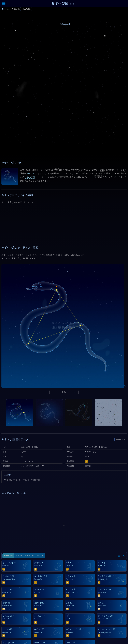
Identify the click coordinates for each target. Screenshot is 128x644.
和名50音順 (8, 556)
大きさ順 (40, 556)
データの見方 (120, 439)
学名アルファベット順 (25, 556)
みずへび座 (64, 3)
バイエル (31, 173)
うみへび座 (30, 177)
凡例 (64, 392)
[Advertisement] (64, 228)
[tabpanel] (64, 332)
